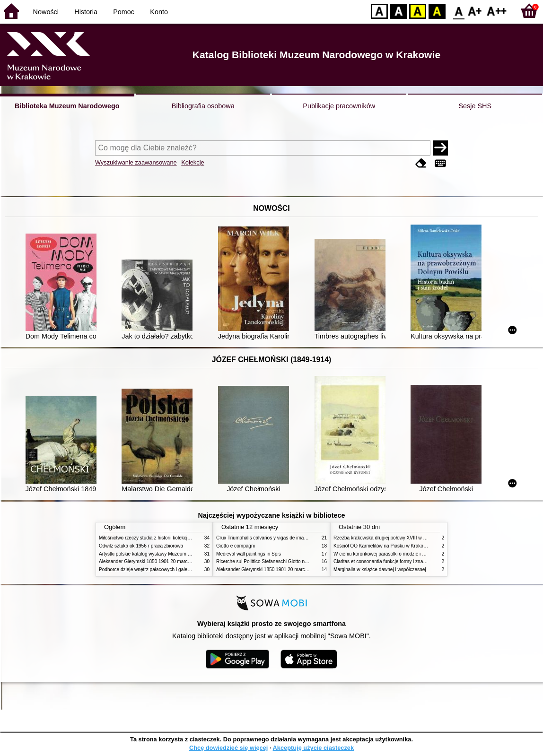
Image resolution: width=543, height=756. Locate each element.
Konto (159, 12)
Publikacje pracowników (339, 106)
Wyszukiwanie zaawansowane (136, 162)
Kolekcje (193, 162)
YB (417, 11)
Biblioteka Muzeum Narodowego (67, 106)
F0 (459, 11)
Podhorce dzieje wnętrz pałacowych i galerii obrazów (155, 569)
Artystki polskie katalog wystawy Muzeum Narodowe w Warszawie (169, 554)
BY (437, 11)
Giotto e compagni (236, 546)
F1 (475, 11)
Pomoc (124, 12)
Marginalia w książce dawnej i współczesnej (380, 569)
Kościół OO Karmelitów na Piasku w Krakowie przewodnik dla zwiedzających (415, 546)
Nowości (46, 12)
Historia (86, 12)
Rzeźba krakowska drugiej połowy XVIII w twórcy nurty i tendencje (403, 538)
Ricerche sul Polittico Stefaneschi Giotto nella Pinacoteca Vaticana (286, 561)
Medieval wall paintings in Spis (249, 554)
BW (399, 11)
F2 (497, 11)
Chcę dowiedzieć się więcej (228, 748)
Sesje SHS (475, 106)
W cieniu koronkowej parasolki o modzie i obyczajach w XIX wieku (403, 554)
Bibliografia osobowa (203, 106)
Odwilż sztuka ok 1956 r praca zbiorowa (141, 546)
